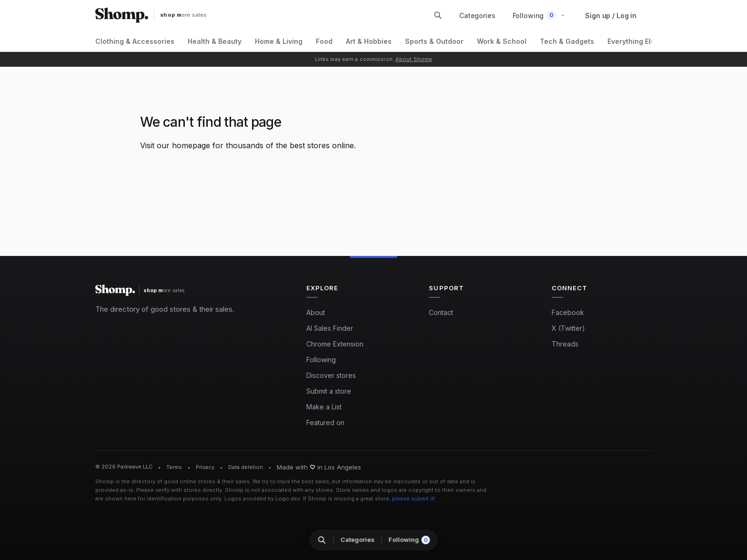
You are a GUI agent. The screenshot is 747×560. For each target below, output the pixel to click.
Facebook (568, 312)
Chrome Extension (335, 344)
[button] (539, 15)
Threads (565, 344)
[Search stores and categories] (438, 15)
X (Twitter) (568, 328)
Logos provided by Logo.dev (262, 499)
